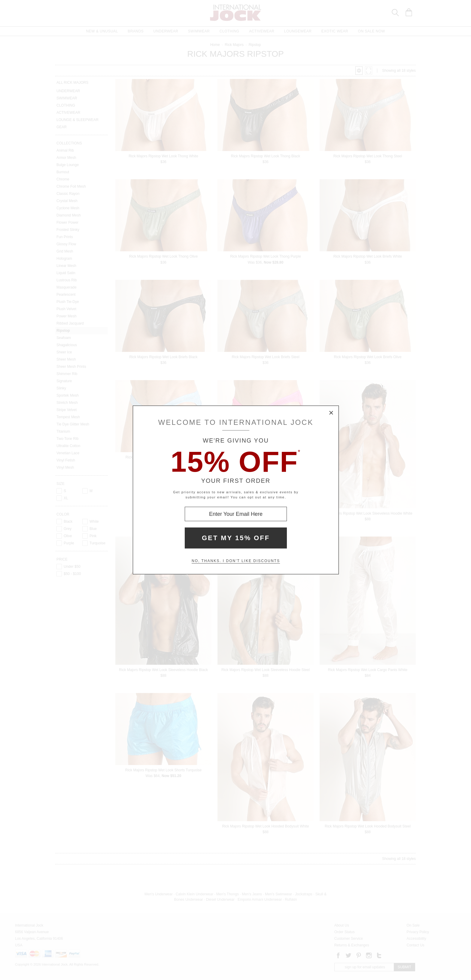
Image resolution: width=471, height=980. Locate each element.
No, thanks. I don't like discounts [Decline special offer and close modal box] (236, 561)
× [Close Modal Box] (331, 413)
